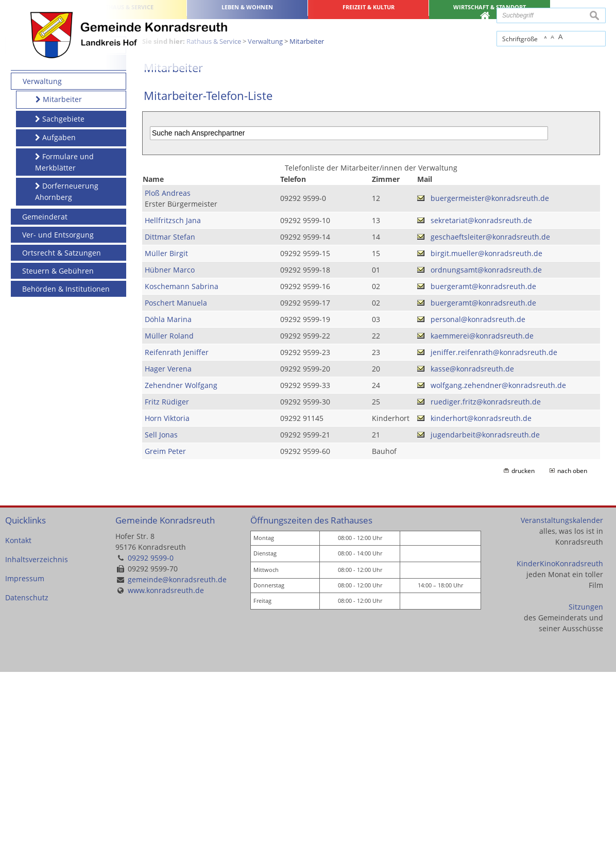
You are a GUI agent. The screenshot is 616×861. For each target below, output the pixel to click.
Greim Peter (165, 640)
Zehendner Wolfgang (181, 574)
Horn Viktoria (167, 607)
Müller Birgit (166, 442)
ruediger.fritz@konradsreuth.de (486, 591)
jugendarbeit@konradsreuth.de (485, 624)
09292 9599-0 (151, 747)
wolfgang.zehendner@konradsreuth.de (498, 574)
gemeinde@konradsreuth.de (177, 769)
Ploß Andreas (168, 382)
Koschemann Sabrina (182, 475)
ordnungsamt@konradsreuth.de (486, 459)
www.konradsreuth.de (166, 780)
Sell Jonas (161, 624)
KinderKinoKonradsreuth (560, 753)
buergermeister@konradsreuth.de (490, 388)
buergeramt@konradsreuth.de (483, 475)
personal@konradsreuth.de (478, 508)
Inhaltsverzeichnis (37, 749)
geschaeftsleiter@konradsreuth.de (490, 426)
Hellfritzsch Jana (173, 409)
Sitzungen (586, 796)
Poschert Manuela (176, 492)
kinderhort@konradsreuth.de (481, 607)
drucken (523, 660)
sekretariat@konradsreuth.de (481, 409)
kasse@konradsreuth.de (472, 558)
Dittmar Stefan (170, 426)
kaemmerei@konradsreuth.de (482, 525)
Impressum (25, 768)
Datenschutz (27, 787)
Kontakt (18, 730)
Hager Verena (168, 558)
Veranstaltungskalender (562, 710)
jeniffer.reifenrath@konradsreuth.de (494, 541)
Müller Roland (169, 525)
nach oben (572, 660)
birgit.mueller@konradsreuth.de (486, 442)
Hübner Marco (170, 459)
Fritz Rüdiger (167, 591)
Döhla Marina (168, 508)
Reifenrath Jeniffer (177, 541)
